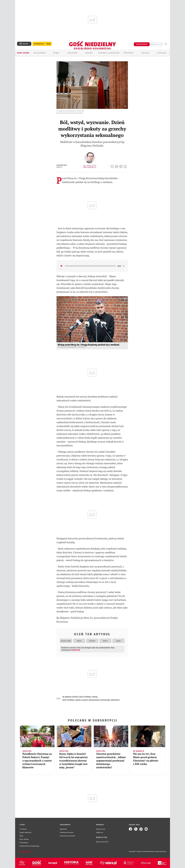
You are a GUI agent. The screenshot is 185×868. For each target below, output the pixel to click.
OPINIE (56, 53)
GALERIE (89, 53)
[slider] (90, 266)
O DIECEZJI (162, 53)
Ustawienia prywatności (68, 836)
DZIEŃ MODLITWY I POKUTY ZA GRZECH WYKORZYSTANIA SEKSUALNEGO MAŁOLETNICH (91, 700)
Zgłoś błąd (25, 852)
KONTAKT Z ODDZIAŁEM (109, 53)
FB (117, 166)
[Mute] (124, 266)
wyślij (126, 166)
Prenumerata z (42, 44)
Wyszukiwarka (166, 44)
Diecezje (145, 53)
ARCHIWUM (73, 53)
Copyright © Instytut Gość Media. (139, 851)
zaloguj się (157, 44)
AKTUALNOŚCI (40, 53)
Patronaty (129, 53)
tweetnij (121, 166)
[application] (92, 266)
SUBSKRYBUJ (142, 44)
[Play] (61, 266)
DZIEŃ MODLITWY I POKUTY (88, 697)
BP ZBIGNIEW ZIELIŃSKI (70, 697)
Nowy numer (23, 53)
